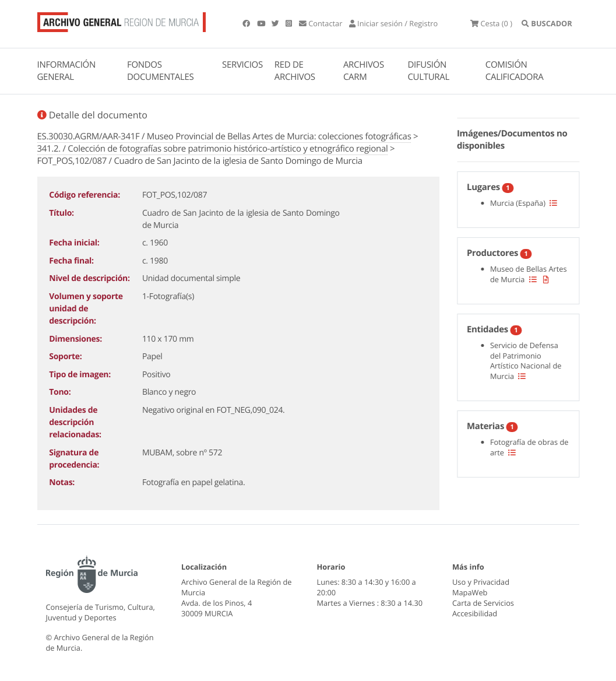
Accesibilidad (475, 613)
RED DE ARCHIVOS (295, 71)
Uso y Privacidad (481, 582)
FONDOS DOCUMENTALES (161, 71)
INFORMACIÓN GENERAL (66, 71)
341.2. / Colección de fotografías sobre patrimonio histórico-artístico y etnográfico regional (213, 149)
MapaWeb (470, 592)
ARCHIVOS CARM (364, 71)
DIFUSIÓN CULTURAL (428, 71)
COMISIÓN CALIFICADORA (515, 71)
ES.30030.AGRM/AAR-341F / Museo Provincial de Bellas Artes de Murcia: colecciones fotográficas (224, 136)
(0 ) (491, 23)
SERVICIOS (242, 65)
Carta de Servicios (483, 603)
